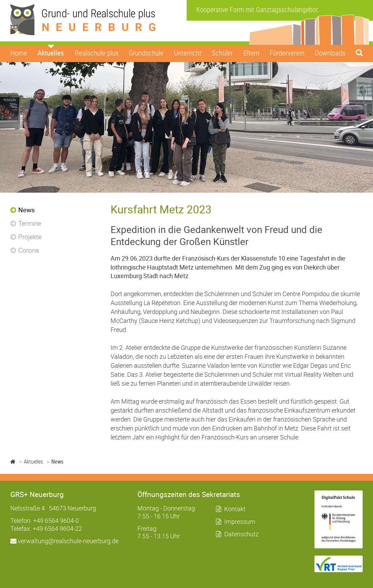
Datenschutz (241, 534)
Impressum (240, 521)
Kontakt (235, 509)
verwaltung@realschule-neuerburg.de (64, 541)
